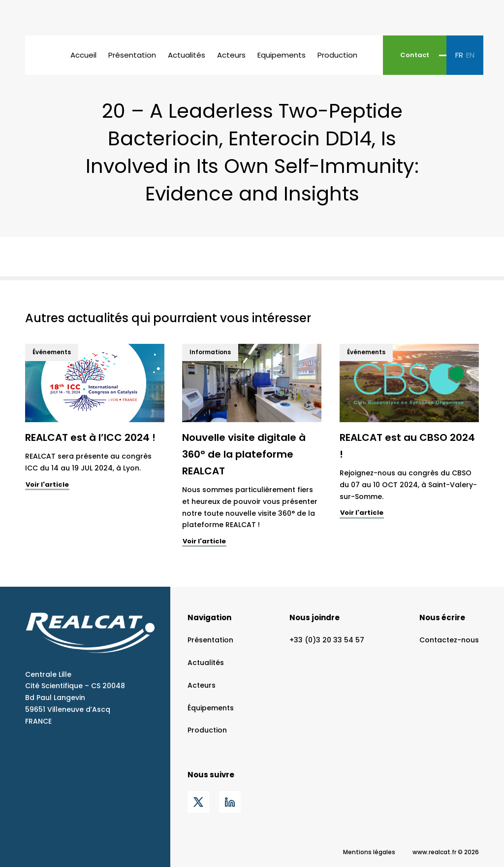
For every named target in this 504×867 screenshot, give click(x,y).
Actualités (187, 55)
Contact (415, 55)
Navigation (209, 617)
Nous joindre (315, 617)
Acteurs (231, 55)
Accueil (83, 55)
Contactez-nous (449, 640)
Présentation (132, 55)
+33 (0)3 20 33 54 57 (327, 640)
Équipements (211, 708)
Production (337, 55)
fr (459, 55)
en (470, 55)
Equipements (282, 55)
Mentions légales (369, 852)
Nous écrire (442, 617)
